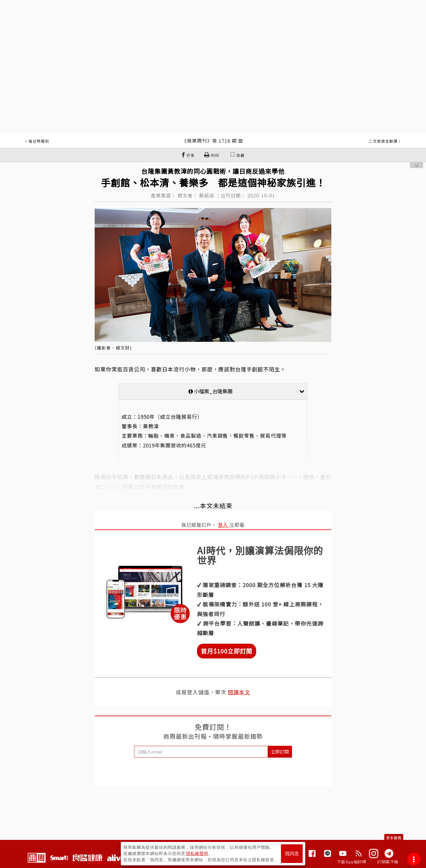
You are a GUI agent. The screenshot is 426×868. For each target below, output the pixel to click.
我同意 (292, 854)
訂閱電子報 (388, 862)
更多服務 (394, 838)
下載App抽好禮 (352, 862)
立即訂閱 (280, 752)
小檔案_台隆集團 (246, 391)
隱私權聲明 (197, 853)
